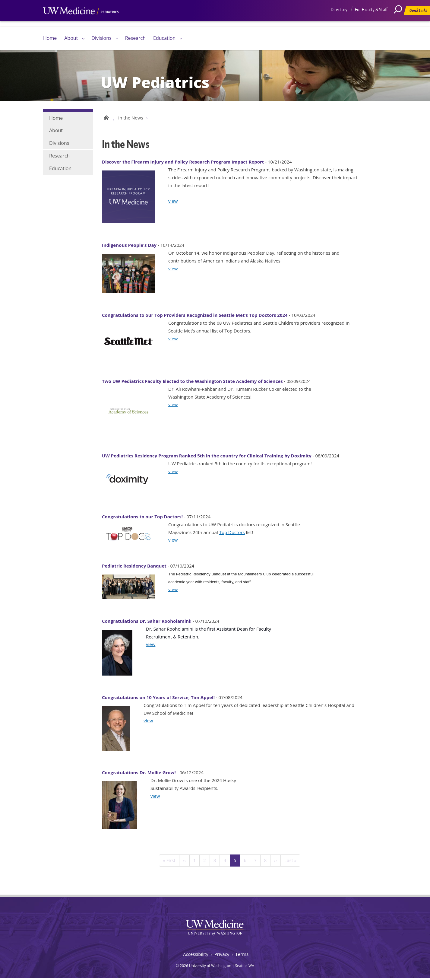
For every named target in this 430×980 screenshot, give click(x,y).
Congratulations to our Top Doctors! (142, 518)
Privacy (222, 956)
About (71, 38)
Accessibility (196, 956)
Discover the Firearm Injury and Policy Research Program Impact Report (183, 164)
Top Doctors (232, 534)
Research (135, 38)
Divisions (101, 38)
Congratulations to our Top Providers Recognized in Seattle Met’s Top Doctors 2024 (195, 317)
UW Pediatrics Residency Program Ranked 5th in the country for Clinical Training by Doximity (207, 457)
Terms (242, 956)
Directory (339, 10)
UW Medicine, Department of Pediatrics (81, 22)
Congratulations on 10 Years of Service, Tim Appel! (158, 699)
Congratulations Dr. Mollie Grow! (139, 774)
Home (50, 38)
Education (164, 38)
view (173, 202)
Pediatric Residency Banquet (134, 568)
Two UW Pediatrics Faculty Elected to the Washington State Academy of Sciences (192, 383)
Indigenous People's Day (129, 247)
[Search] (400, 23)
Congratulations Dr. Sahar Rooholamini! (147, 623)
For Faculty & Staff (371, 10)
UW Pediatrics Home (106, 118)
